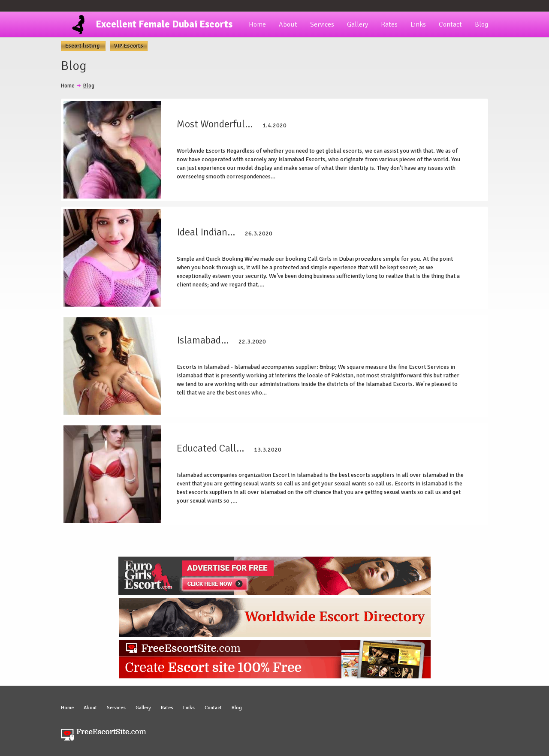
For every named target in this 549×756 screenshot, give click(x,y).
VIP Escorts (129, 46)
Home (257, 24)
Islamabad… (203, 340)
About (288, 24)
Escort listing (83, 46)
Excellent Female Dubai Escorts (164, 24)
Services (322, 24)
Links (418, 24)
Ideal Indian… (206, 232)
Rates (389, 24)
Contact (450, 24)
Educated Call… (210, 448)
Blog (481, 24)
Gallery (357, 24)
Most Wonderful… (215, 124)
